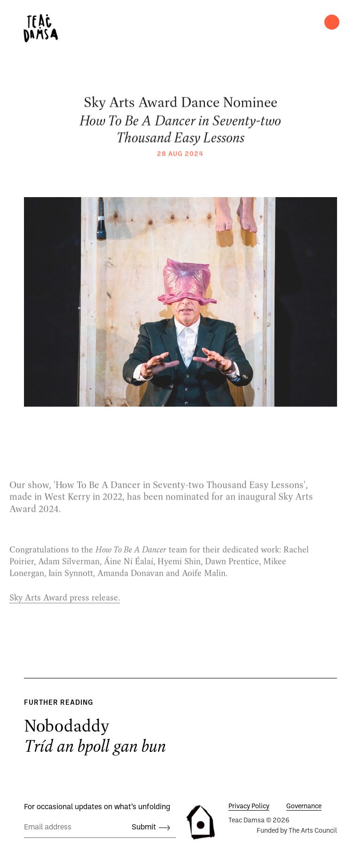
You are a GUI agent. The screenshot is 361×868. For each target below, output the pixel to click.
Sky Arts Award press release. (65, 606)
